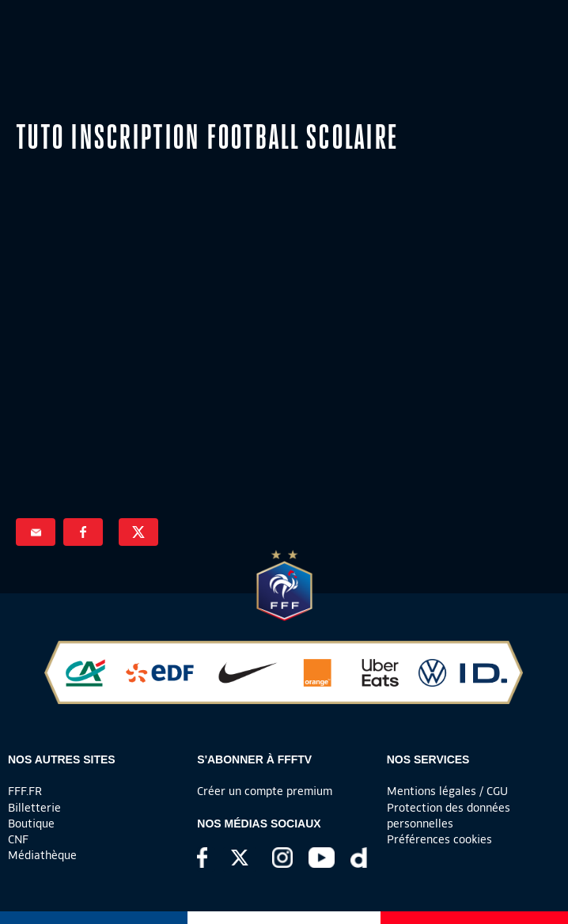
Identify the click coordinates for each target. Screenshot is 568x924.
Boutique (31, 824)
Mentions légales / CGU (447, 791)
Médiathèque (42, 855)
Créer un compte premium (265, 791)
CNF (18, 839)
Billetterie (34, 808)
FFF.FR (25, 791)
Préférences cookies (439, 839)
